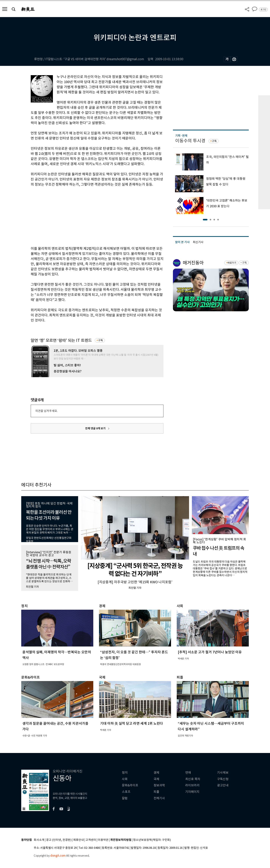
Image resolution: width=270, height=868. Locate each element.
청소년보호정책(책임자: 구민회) (152, 840)
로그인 (263, 9)
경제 (156, 773)
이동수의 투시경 (190, 141)
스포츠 (126, 792)
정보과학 (159, 785)
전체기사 (159, 798)
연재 (188, 773)
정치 (125, 773)
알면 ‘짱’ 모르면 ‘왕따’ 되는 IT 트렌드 (61, 340)
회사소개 (39, 840)
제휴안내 (78, 840)
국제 (156, 779)
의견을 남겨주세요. (46, 411)
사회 (125, 779)
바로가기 (232, 263)
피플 (156, 792)
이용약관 (103, 840)
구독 (100, 340)
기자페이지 (192, 792)
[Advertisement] (88, 216)
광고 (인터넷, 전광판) (59, 840)
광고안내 (223, 785)
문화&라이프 (130, 785)
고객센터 (91, 840)
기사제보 (223, 773)
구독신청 (223, 779)
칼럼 (125, 798)
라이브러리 (192, 785)
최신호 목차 (193, 779)
